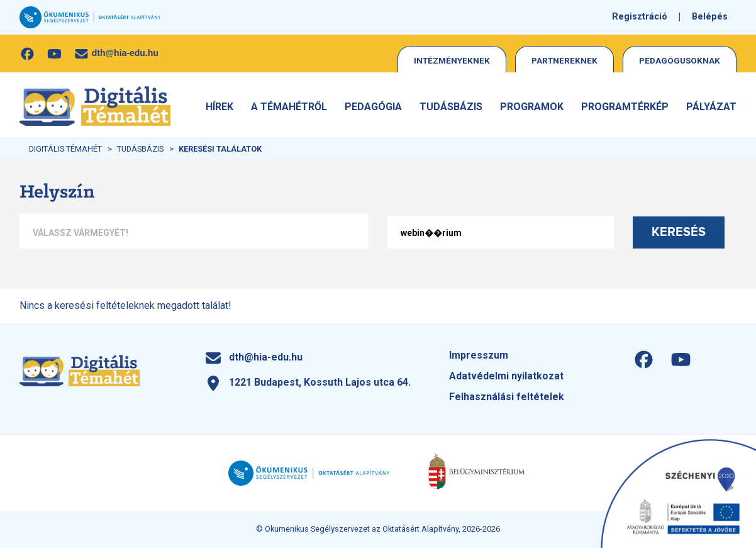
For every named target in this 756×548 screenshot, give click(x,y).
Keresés (679, 232)
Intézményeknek (452, 60)
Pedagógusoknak (680, 60)
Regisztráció (640, 17)
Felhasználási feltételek (507, 397)
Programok (532, 107)
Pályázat (711, 107)
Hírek (220, 107)
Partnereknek (564, 60)
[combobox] (194, 232)
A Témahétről (289, 107)
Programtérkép (625, 107)
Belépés (710, 17)
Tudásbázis (451, 107)
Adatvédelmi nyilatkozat (506, 376)
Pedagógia (373, 107)
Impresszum (479, 355)
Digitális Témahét (65, 149)
